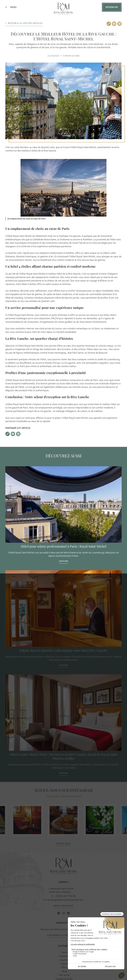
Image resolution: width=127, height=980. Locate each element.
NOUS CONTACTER (63, 906)
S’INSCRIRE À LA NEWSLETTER (63, 935)
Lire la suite (64, 561)
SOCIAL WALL (63, 844)
